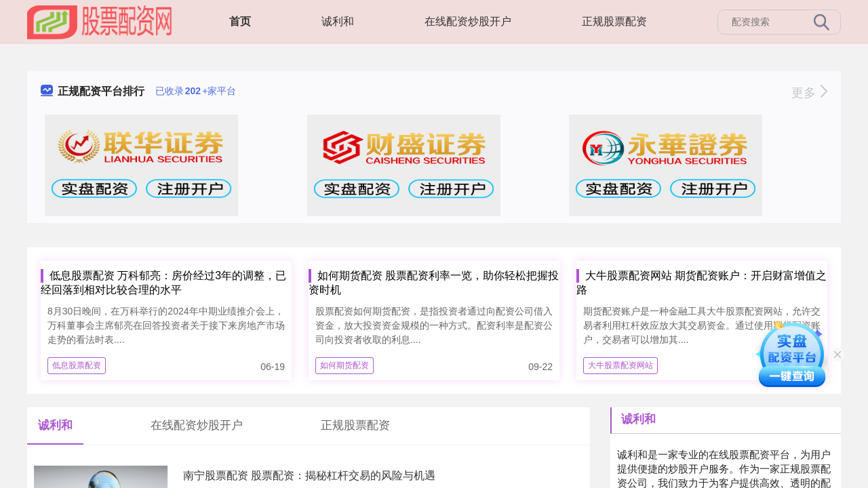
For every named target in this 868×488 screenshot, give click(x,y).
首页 (240, 21)
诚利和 (338, 21)
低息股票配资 (77, 365)
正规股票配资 (614, 21)
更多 (809, 93)
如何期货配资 (344, 365)
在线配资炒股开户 (468, 21)
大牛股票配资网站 (620, 365)
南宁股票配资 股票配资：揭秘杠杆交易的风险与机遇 (309, 475)
